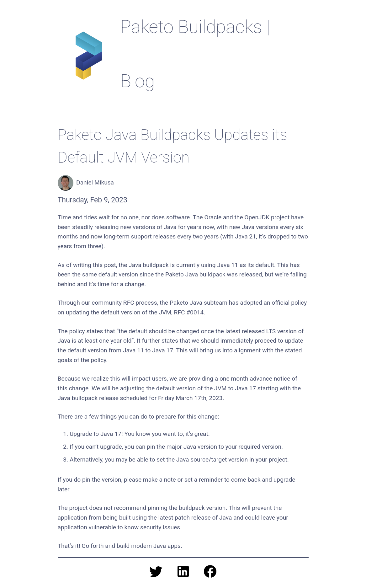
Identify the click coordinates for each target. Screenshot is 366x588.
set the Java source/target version (202, 460)
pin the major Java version (182, 447)
